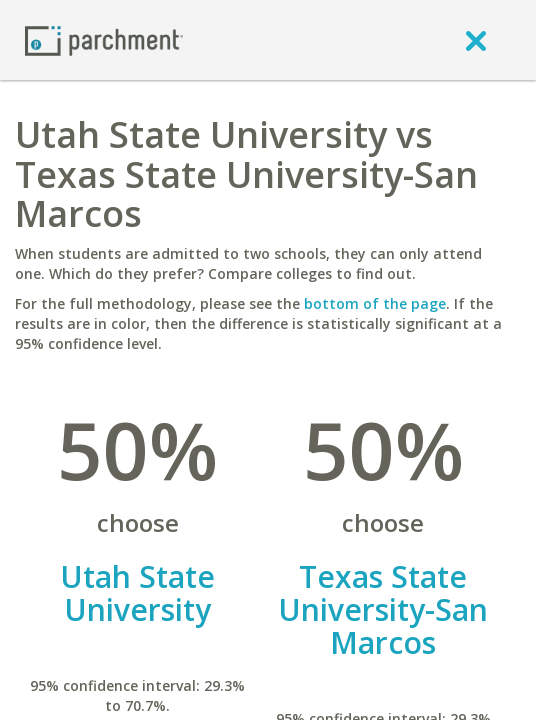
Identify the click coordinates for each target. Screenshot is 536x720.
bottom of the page (375, 303)
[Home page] (104, 39)
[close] (476, 40)
